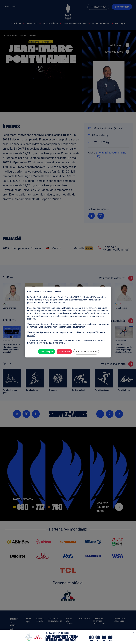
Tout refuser (64, 352)
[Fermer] (134, 632)
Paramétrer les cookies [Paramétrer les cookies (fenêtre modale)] (86, 352)
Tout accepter (47, 352)
